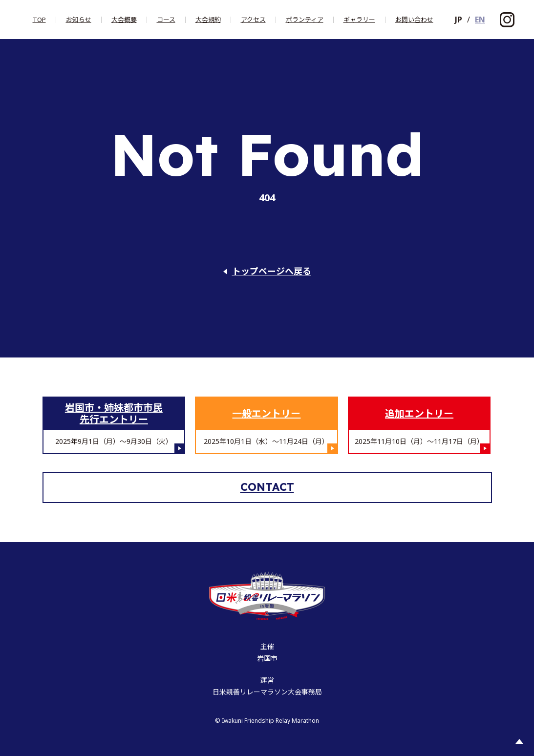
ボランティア (305, 20)
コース (166, 20)
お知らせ (79, 20)
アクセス (253, 20)
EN (480, 20)
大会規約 (208, 20)
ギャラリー (359, 20)
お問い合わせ (414, 20)
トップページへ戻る (272, 271)
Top (39, 20)
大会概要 (124, 20)
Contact (267, 487)
